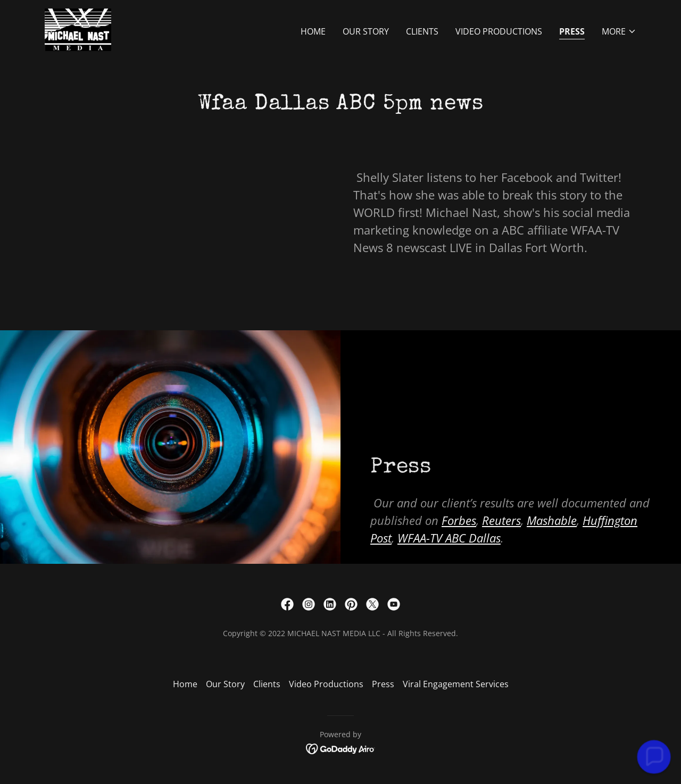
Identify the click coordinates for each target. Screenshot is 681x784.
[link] (78, 29)
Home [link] (313, 31)
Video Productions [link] (499, 31)
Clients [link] (422, 31)
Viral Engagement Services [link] (456, 684)
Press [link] (572, 31)
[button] (619, 31)
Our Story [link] (366, 31)
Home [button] (185, 684)
